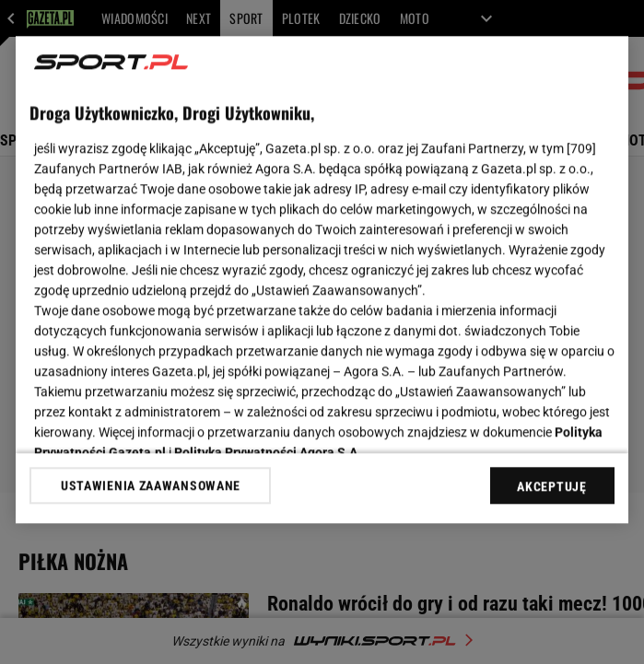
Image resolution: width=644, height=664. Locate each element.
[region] (322, 280)
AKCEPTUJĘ (551, 486)
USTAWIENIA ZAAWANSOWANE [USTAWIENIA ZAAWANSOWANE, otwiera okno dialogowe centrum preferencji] (151, 485)
